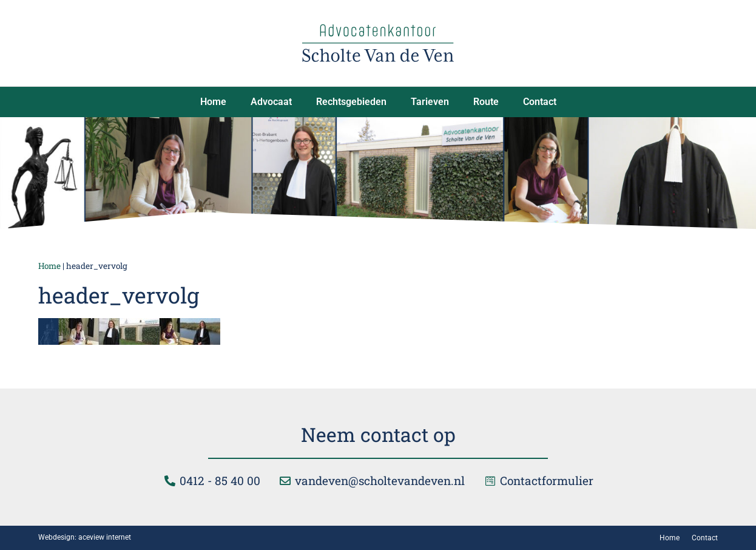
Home (213, 102)
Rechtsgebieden (351, 102)
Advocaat (271, 102)
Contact (540, 102)
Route (486, 102)
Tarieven (430, 102)
